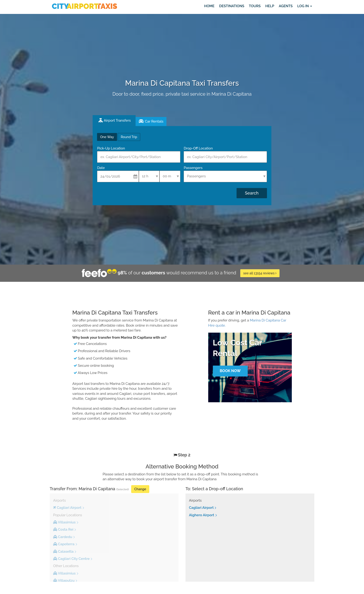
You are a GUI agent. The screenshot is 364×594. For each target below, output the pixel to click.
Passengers (193, 168)
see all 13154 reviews (260, 273)
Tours (255, 6)
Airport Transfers (117, 120)
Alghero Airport (202, 515)
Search (252, 193)
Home (209, 6)
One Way (107, 137)
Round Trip (129, 137)
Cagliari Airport (201, 508)
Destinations (232, 6)
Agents (286, 6)
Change (140, 489)
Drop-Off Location (198, 148)
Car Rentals (154, 121)
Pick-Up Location (111, 148)
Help (270, 6)
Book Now (230, 371)
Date (101, 168)
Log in (305, 6)
